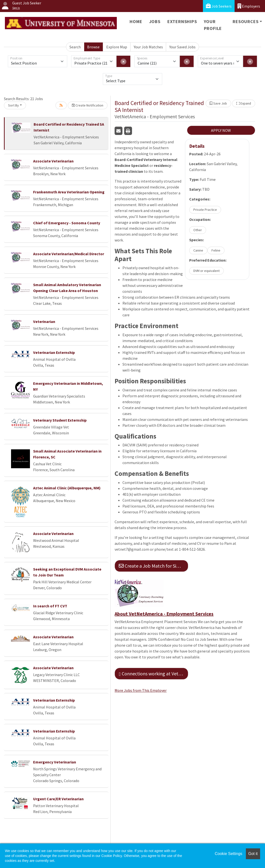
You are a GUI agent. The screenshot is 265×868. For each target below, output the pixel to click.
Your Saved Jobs (182, 47)
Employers (249, 6)
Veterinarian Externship (54, 352)
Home (136, 21)
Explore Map (117, 47)
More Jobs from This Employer (141, 690)
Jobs (155, 21)
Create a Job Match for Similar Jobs (153, 566)
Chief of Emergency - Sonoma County (67, 223)
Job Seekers (219, 6)
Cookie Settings (228, 854)
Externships (182, 21)
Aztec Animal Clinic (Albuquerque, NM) (67, 488)
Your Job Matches (148, 47)
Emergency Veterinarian (55, 762)
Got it (253, 854)
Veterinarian (44, 321)
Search (75, 47)
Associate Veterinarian (53, 161)
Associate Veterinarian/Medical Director (69, 254)
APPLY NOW (221, 130)
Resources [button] (245, 21)
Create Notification (88, 105)
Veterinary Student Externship (60, 420)
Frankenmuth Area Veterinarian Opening (69, 192)
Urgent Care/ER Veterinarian (58, 799)
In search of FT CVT (50, 606)
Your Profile (213, 25)
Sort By (13, 105)
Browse (93, 47)
